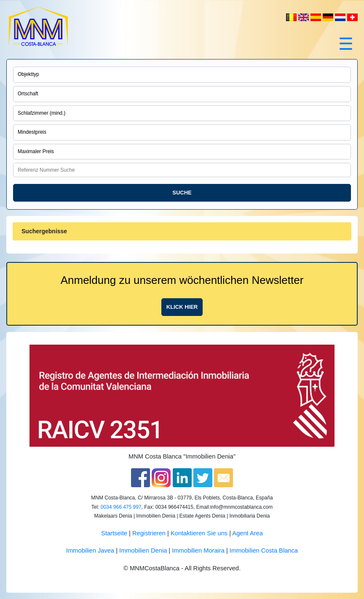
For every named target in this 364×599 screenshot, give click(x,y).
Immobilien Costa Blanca (264, 550)
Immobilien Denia (143, 550)
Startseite (114, 533)
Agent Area (248, 533)
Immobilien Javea (90, 550)
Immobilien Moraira (198, 550)
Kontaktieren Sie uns (199, 533)
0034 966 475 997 (121, 507)
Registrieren (149, 533)
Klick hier (182, 307)
